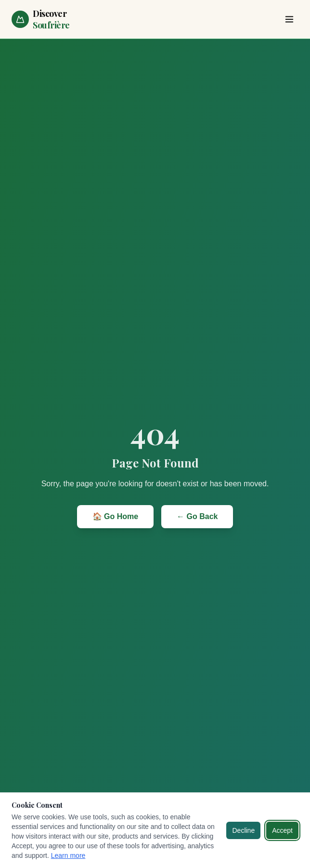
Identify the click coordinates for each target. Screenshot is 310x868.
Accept (282, 830)
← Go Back (197, 516)
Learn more (68, 855)
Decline (243, 830)
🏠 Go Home (116, 516)
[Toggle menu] (289, 19)
